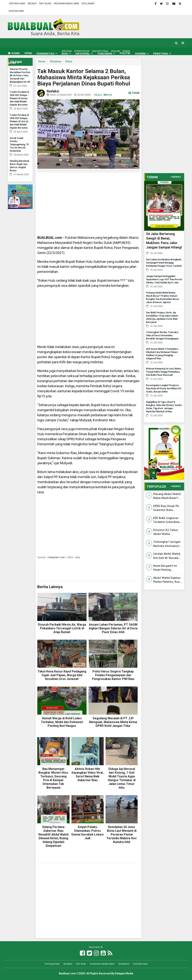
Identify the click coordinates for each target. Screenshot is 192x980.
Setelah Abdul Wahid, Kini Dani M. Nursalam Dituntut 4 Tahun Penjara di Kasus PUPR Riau (167, 556)
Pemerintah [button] (45, 54)
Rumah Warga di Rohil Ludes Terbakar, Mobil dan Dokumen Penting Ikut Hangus (62, 722)
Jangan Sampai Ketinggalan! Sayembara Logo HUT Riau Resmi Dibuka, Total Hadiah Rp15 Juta (164, 279)
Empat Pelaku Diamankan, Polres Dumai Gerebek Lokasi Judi (87, 833)
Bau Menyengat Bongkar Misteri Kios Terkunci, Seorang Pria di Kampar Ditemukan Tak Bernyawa (53, 778)
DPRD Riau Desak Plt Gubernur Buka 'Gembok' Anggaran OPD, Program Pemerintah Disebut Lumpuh (166, 508)
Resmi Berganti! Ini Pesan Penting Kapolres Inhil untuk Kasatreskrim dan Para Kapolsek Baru (167, 568)
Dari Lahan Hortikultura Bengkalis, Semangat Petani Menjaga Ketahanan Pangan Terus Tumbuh (164, 263)
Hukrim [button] (140, 54)
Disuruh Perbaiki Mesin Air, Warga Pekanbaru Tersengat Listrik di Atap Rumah (62, 628)
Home (14, 53)
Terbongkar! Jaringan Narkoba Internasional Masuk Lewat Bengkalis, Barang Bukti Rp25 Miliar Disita (167, 544)
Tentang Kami (17, 4)
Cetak (134, 93)
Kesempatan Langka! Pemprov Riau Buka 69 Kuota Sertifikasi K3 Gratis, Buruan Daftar (164, 389)
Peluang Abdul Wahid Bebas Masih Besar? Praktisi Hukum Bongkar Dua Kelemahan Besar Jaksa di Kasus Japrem (168, 496)
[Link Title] (82, 953)
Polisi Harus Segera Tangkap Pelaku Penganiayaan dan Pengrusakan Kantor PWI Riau (113, 675)
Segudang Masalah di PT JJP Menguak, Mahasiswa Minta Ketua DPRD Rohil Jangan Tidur (113, 722)
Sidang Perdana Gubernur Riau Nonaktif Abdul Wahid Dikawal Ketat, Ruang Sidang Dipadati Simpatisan (53, 836)
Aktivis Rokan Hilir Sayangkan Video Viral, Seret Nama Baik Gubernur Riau (87, 774)
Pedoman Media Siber (66, 4)
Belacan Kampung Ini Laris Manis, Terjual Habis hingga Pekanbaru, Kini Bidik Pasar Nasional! (164, 372)
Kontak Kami (16, 11)
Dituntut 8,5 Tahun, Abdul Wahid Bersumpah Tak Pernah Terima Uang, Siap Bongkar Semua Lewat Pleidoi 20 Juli (168, 532)
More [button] (12, 63)
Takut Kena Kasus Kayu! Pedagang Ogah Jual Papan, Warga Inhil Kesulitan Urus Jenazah (62, 675)
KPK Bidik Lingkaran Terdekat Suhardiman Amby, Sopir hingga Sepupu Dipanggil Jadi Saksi (167, 520)
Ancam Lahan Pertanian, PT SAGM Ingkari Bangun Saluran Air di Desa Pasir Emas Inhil (113, 628)
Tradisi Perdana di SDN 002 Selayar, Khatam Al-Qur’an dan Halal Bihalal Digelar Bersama (19, 121)
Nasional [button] (83, 54)
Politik (125, 53)
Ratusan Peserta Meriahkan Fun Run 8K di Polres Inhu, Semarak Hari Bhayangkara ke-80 (20, 76)
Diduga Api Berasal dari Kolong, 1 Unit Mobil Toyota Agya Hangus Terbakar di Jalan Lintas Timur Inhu (122, 778)
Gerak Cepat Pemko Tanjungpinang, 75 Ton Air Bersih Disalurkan (19, 144)
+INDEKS (176, 177)
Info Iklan (45, 4)
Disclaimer (88, 4)
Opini (28, 53)
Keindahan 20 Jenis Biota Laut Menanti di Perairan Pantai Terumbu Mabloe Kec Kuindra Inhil (122, 834)
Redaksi (32, 4)
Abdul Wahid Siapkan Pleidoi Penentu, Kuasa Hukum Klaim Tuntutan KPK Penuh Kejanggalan (168, 580)
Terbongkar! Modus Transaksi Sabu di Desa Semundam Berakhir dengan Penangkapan (162, 335)
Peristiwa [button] (161, 54)
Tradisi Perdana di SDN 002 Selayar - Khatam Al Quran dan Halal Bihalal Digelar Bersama (19, 98)
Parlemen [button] (105, 54)
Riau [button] (65, 54)
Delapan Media (124, 973)
